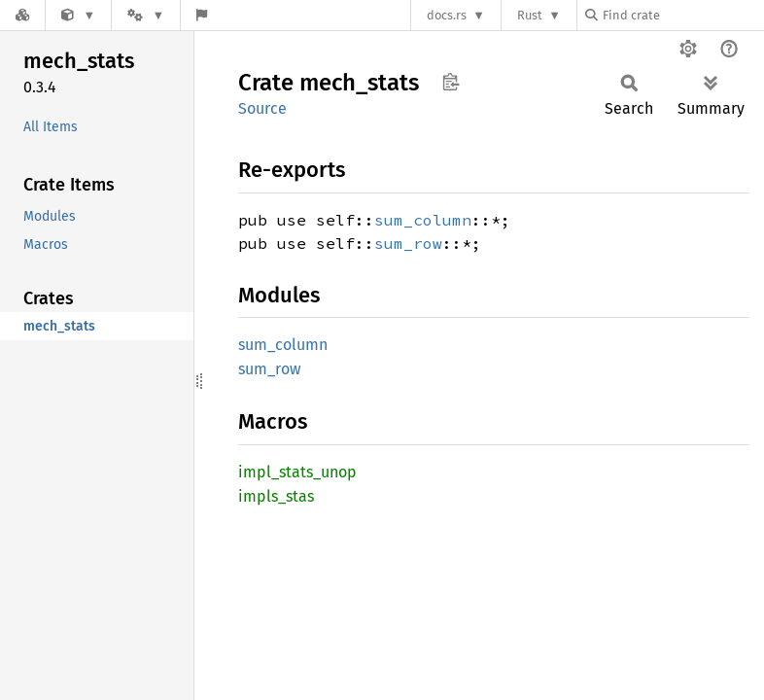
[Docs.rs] (22, 15)
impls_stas (276, 496)
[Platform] (146, 15)
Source (262, 108)
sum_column (423, 220)
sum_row (408, 243)
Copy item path (451, 82)
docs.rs (447, 15)
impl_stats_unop (297, 472)
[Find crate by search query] (682, 15)
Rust (530, 15)
